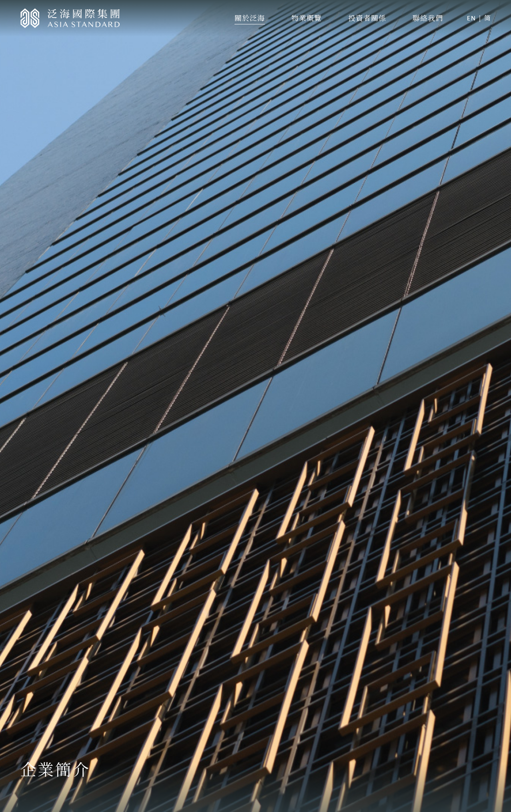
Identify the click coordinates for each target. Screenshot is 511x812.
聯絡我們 (428, 18)
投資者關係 (367, 18)
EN (471, 18)
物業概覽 (307, 18)
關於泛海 (250, 18)
